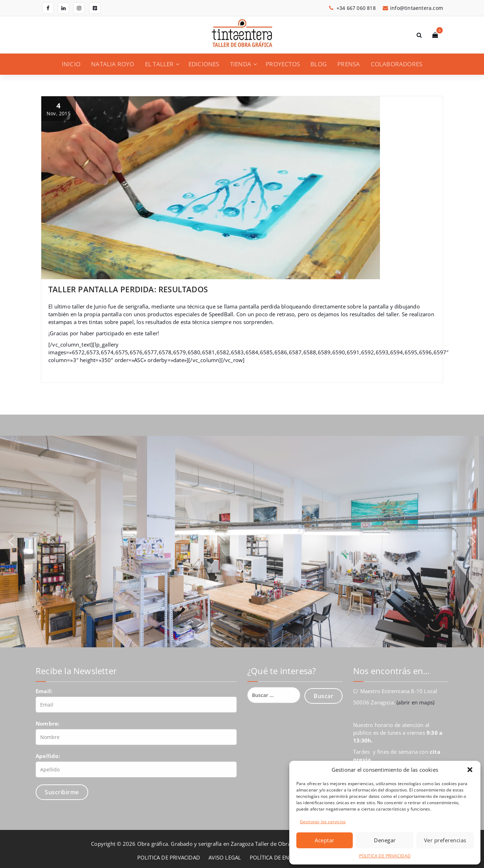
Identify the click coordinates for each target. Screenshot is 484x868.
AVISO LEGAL (225, 857)
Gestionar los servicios (323, 822)
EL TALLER (159, 64)
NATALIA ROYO (113, 64)
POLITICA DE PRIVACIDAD (385, 856)
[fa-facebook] (48, 8)
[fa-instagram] (79, 8)
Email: (44, 691)
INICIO (71, 64)
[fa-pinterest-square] (95, 8)
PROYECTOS (283, 64)
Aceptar (325, 840)
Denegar (385, 840)
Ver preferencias (445, 840)
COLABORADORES (397, 64)
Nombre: (47, 723)
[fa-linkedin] (63, 8)
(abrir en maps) (415, 702)
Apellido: (48, 756)
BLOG (319, 64)
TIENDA (241, 64)
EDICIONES (204, 64)
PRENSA (349, 64)
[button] (470, 770)
